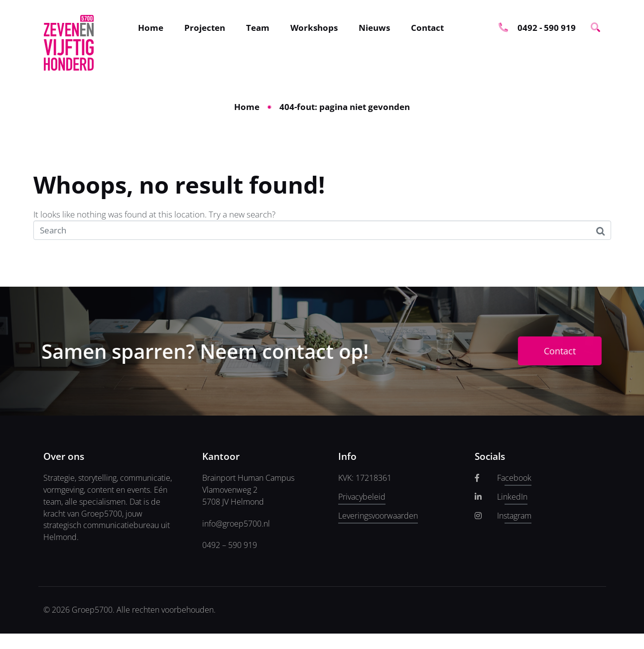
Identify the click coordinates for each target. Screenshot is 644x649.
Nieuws (374, 28)
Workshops (314, 28)
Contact (427, 28)
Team (258, 28)
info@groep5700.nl (236, 524)
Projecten (205, 28)
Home (151, 28)
